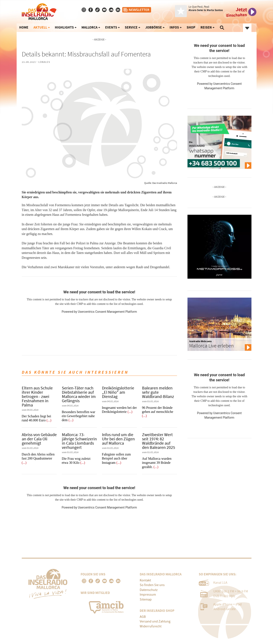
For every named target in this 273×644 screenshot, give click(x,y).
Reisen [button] (206, 27)
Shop (191, 27)
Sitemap (146, 599)
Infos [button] (174, 27)
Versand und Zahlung (155, 621)
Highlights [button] (64, 27)
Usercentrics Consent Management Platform (107, 312)
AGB (143, 617)
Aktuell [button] (40, 27)
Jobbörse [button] (154, 27)
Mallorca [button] (89, 27)
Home (24, 27)
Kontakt (145, 580)
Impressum (148, 595)
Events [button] (111, 27)
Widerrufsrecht (151, 626)
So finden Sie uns (152, 585)
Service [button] (131, 27)
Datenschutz (149, 590)
